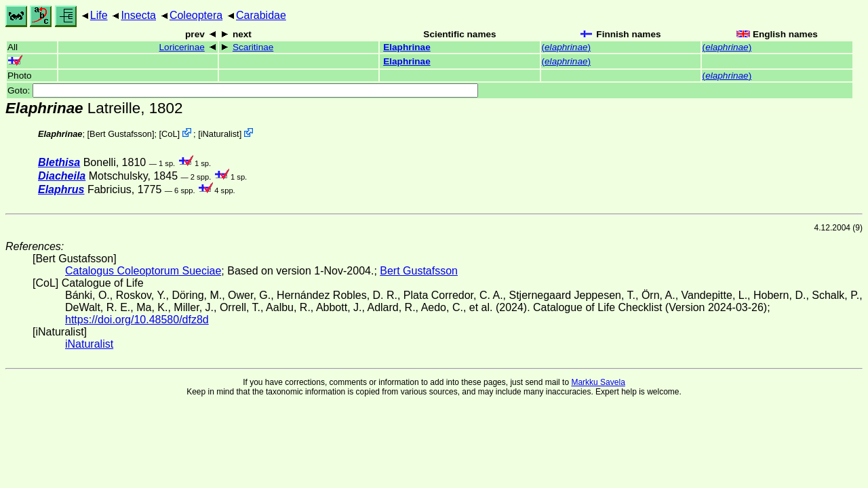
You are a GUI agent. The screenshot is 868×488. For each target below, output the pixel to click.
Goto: (243, 90)
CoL (169, 134)
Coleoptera (196, 15)
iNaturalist (220, 134)
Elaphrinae (407, 47)
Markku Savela (598, 382)
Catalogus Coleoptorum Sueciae (143, 271)
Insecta (138, 15)
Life (99, 15)
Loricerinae (182, 47)
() (567, 47)
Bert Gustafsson (121, 134)
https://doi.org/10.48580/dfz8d (137, 320)
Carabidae (261, 15)
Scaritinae (253, 47)
